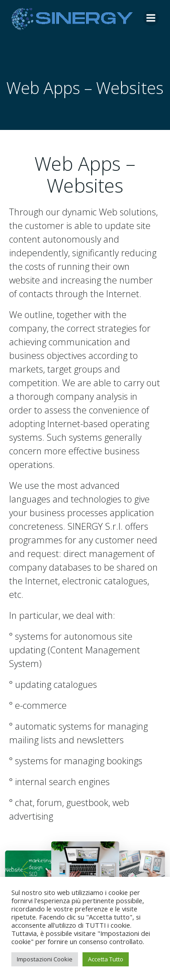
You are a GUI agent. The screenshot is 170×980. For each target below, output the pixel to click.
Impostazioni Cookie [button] (45, 959)
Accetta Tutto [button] (106, 959)
